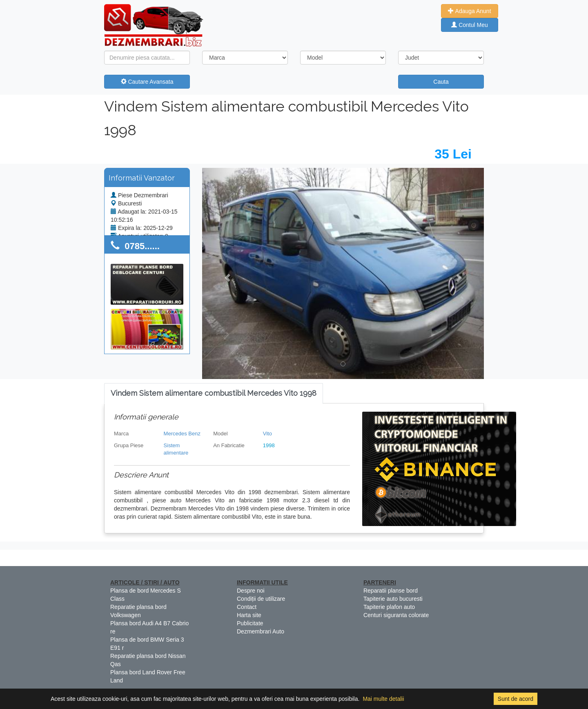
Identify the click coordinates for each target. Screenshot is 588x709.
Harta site (249, 615)
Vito (267, 434)
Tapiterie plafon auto (389, 607)
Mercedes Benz (182, 434)
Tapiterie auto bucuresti (393, 599)
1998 (269, 445)
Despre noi (251, 591)
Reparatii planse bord (391, 591)
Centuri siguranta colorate (396, 615)
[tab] (214, 394)
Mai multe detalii (383, 699)
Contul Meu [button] (469, 25)
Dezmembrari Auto (261, 631)
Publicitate (250, 623)
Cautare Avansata (147, 82)
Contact (247, 607)
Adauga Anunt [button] (469, 11)
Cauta (441, 82)
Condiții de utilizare (261, 599)
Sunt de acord (516, 699)
